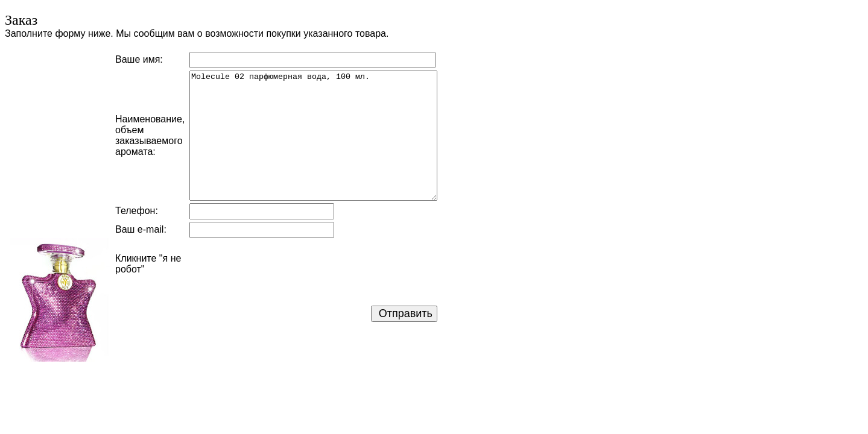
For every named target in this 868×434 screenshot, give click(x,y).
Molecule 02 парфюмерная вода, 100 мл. (313, 136)
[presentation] (281, 264)
